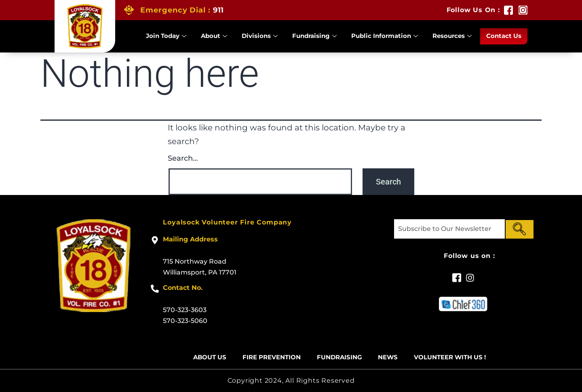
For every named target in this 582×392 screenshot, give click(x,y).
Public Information (385, 36)
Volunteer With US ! (450, 357)
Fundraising (314, 36)
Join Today (166, 36)
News (388, 357)
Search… (183, 158)
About (214, 36)
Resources (452, 36)
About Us (210, 357)
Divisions (260, 36)
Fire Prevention (272, 357)
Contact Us (504, 36)
